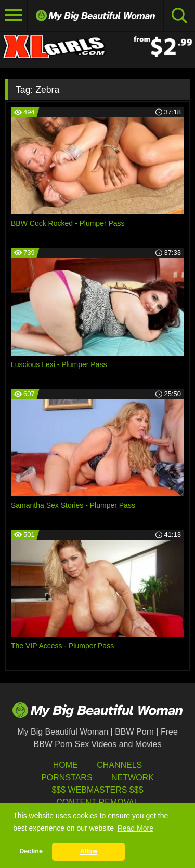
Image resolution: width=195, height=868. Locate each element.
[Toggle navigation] (14, 16)
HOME (66, 765)
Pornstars (67, 777)
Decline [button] (31, 851)
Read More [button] (135, 828)
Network (133, 777)
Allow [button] (89, 851)
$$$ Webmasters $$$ (97, 790)
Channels (119, 765)
